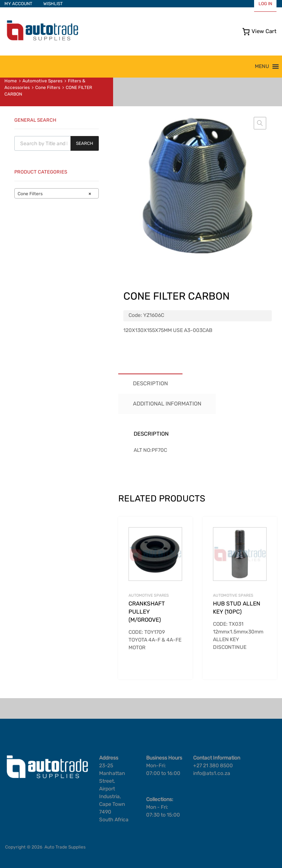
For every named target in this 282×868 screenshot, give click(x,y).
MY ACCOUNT (18, 4)
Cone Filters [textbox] (54, 194)
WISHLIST (53, 4)
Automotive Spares (42, 81)
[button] (262, 67)
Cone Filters (48, 87)
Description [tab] (150, 383)
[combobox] (57, 193)
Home (11, 81)
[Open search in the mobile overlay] (57, 143)
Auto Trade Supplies (65, 847)
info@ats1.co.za (212, 773)
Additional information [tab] (167, 404)
